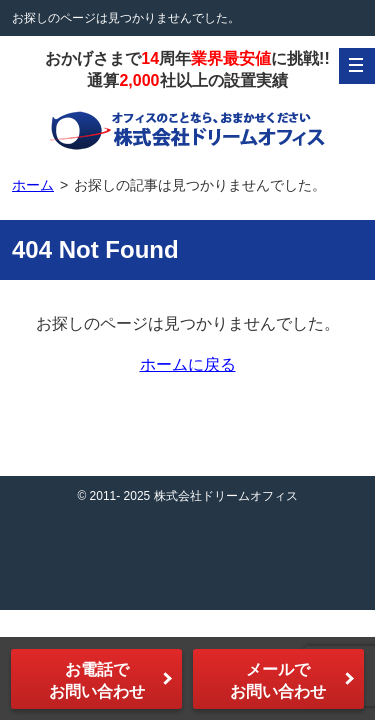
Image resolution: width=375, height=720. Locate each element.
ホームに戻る (188, 364)
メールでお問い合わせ (278, 680)
